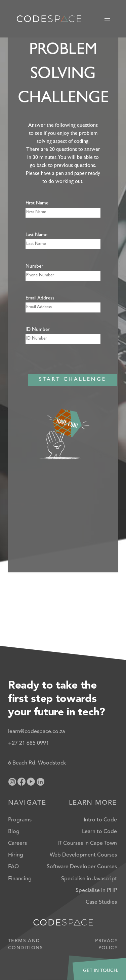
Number (34, 267)
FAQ (13, 867)
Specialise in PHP (96, 890)
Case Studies (101, 902)
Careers (17, 843)
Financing (20, 879)
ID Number (38, 330)
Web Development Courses (83, 855)
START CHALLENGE (73, 380)
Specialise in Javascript (89, 879)
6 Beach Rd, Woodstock (37, 763)
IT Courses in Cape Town (87, 843)
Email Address (40, 299)
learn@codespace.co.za (36, 731)
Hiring (16, 855)
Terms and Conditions (26, 945)
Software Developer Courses (82, 867)
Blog (14, 831)
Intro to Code (100, 820)
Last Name (36, 235)
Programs (20, 820)
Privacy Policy (107, 945)
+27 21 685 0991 (29, 743)
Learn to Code (99, 831)
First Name (37, 204)
